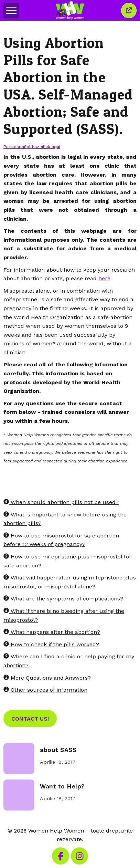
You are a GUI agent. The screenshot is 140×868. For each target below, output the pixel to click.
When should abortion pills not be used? (61, 502)
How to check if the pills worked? (51, 644)
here (104, 278)
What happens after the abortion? (52, 632)
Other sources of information (45, 690)
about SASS (58, 750)
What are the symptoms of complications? (63, 599)
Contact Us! (30, 719)
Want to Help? (62, 786)
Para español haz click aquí (32, 147)
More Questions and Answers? (47, 678)
